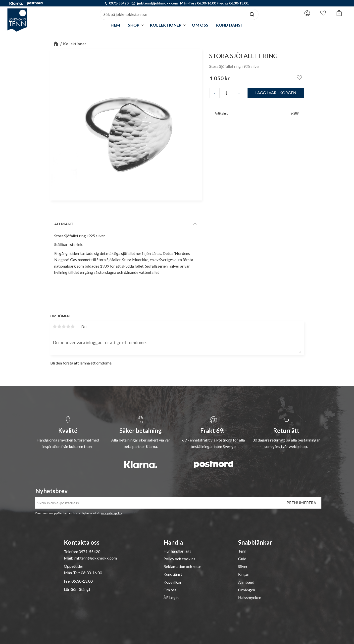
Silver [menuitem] (243, 566)
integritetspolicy (112, 513)
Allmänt (64, 224)
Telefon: (71, 551)
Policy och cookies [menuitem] (179, 559)
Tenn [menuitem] (242, 551)
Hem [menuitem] (115, 25)
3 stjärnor (64, 326)
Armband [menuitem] (246, 582)
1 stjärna (55, 326)
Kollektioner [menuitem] (166, 25)
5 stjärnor (73, 326)
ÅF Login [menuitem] (171, 598)
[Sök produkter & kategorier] (173, 14)
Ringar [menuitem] (244, 574)
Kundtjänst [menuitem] (230, 25)
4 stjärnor (68, 326)
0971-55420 (119, 3)
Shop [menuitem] (134, 25)
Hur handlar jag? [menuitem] (177, 551)
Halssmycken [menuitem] (250, 598)
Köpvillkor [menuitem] (173, 582)
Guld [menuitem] (242, 559)
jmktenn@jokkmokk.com (158, 3)
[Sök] (252, 14)
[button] (323, 13)
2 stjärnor (59, 326)
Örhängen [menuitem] (247, 590)
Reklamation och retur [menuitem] (182, 566)
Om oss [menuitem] (200, 25)
